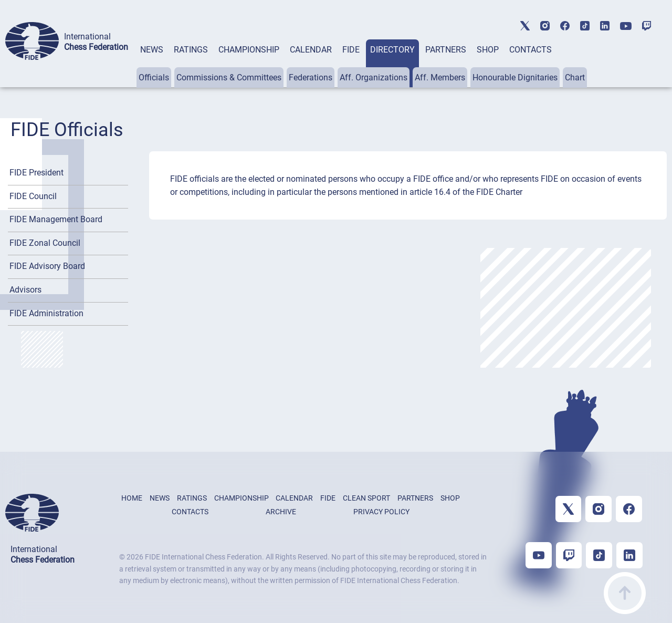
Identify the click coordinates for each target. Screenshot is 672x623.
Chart (575, 77)
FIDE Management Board (56, 219)
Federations (311, 77)
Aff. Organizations (374, 77)
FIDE (351, 50)
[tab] (152, 63)
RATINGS (191, 50)
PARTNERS (446, 50)
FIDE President (36, 173)
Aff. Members (440, 77)
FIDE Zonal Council (45, 243)
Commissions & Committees (229, 77)
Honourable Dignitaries (515, 77)
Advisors (25, 290)
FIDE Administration (46, 313)
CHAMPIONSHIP (249, 50)
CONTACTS (531, 50)
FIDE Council (33, 196)
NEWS (152, 50)
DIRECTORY (392, 50)
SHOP (488, 50)
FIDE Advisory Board (47, 266)
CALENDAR (311, 50)
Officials (154, 77)
